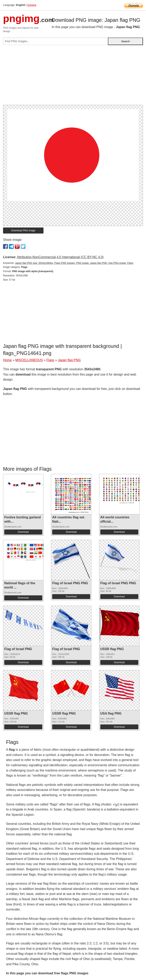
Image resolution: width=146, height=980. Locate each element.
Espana (32, 5)
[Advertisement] (73, 77)
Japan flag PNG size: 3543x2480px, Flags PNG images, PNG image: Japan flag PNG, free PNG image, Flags (74, 263)
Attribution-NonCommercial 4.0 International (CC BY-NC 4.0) (60, 257)
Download (23, 532)
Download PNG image (23, 231)
